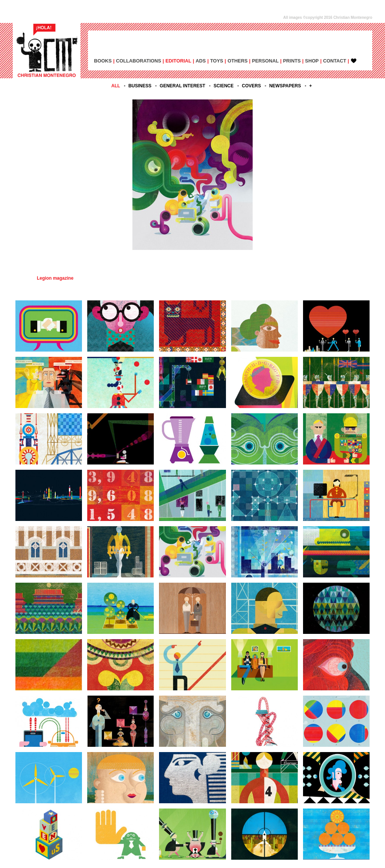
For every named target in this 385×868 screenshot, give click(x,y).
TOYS (217, 61)
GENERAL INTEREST (183, 86)
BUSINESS (140, 86)
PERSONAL (265, 61)
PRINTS (292, 61)
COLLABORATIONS (139, 61)
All (116, 86)
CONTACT (335, 61)
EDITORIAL (178, 61)
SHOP (312, 61)
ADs (201, 61)
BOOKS (103, 61)
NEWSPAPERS (285, 86)
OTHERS (237, 61)
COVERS (251, 86)
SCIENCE (224, 86)
